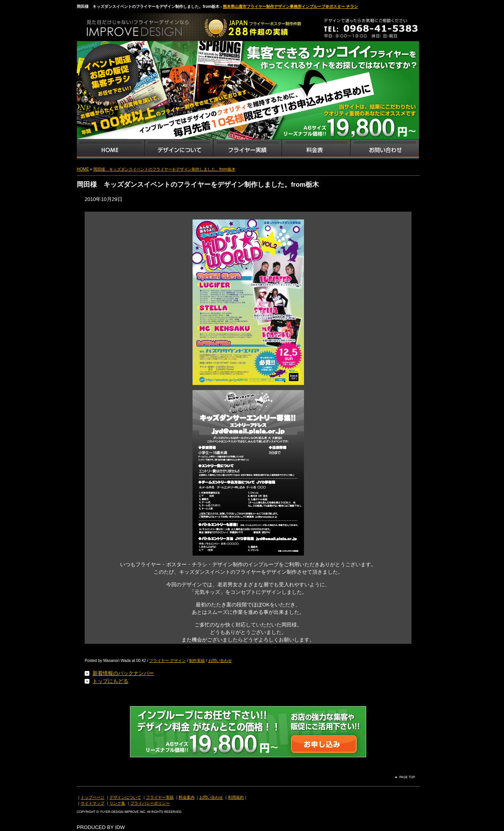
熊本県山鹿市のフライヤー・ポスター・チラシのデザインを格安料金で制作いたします (159, 25)
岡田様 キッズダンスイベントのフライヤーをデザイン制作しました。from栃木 (164, 169)
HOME (83, 169)
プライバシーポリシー (150, 803)
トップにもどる (110, 681)
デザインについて (125, 797)
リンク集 (117, 803)
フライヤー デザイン (168, 661)
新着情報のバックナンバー (123, 673)
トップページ (93, 797)
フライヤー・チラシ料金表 (316, 149)
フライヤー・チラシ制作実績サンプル (247, 149)
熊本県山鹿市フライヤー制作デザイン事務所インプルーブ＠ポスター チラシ (290, 7)
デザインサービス (179, 149)
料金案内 (187, 797)
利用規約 (236, 797)
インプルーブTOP (111, 149)
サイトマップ (93, 803)
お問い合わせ (385, 149)
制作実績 (197, 661)
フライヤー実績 (160, 797)
